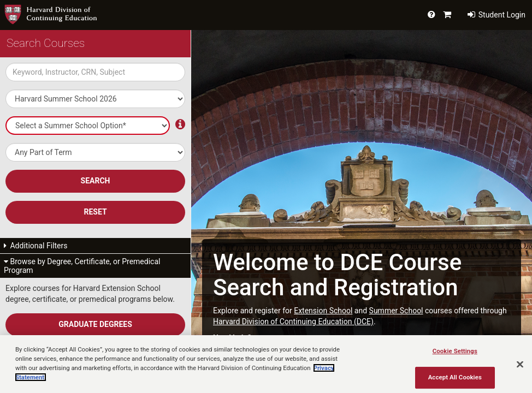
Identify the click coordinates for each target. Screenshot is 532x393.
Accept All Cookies (455, 377)
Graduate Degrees (95, 324)
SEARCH (96, 181)
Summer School (396, 311)
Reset (95, 212)
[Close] (520, 365)
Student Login (496, 15)
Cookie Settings (455, 351)
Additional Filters (36, 246)
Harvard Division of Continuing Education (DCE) (293, 321)
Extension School (323, 311)
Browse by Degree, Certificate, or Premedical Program (82, 266)
